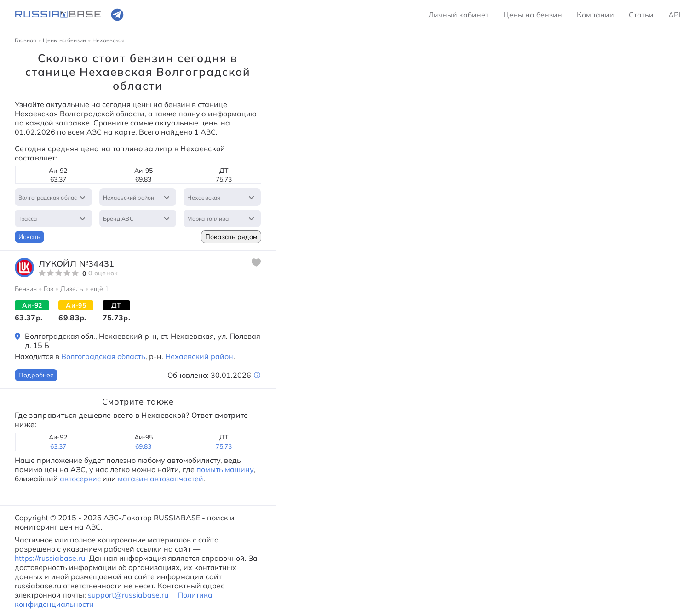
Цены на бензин (533, 15)
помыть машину (224, 469)
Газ (49, 289)
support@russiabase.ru (128, 595)
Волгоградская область (103, 356)
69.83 (143, 446)
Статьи (641, 15)
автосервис (80, 479)
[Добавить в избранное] (256, 262)
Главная (26, 40)
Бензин (26, 289)
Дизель (72, 289)
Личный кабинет (458, 15)
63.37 (58, 446)
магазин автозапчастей (161, 479)
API (674, 15)
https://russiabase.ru (50, 558)
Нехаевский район (199, 356)
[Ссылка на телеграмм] (117, 15)
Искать (29, 237)
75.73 (224, 446)
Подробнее (36, 375)
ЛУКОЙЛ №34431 (77, 264)
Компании (595, 15)
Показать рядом (231, 237)
